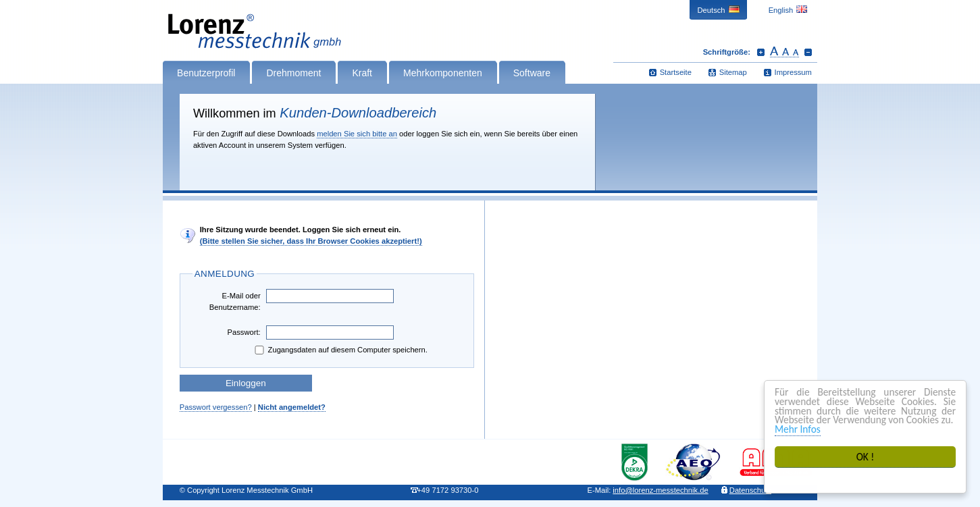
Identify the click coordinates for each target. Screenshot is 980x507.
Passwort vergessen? (216, 407)
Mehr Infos (798, 429)
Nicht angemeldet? (292, 407)
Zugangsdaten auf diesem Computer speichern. (340, 350)
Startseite (676, 72)
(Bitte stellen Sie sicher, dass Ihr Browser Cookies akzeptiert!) (311, 241)
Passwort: (244, 332)
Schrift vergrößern (761, 52)
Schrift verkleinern (808, 52)
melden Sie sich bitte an (357, 134)
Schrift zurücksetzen (784, 52)
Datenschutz (750, 490)
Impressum (793, 72)
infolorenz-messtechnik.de (660, 490)
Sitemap (733, 72)
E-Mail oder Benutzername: (235, 301)
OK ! (866, 457)
